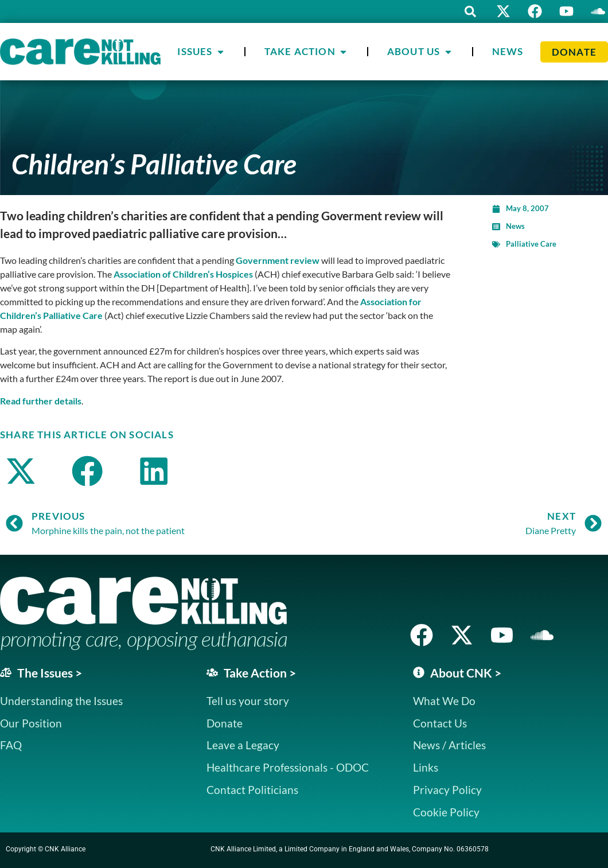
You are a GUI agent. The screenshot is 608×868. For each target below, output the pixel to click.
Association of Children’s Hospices (183, 274)
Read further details (41, 401)
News (515, 226)
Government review (278, 260)
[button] (470, 11)
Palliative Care (531, 244)
